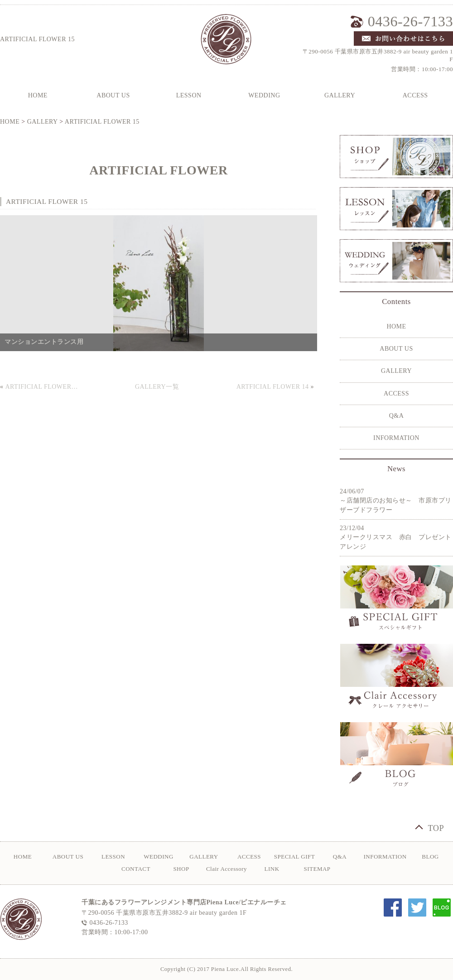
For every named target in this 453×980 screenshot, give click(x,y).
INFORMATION (396, 438)
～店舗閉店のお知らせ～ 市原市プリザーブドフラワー (396, 505)
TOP (436, 828)
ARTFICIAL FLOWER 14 (273, 387)
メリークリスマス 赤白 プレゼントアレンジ (396, 542)
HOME (10, 122)
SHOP (181, 869)
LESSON (189, 95)
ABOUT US (113, 95)
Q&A (397, 416)
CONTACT (136, 869)
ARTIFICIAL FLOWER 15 (102, 122)
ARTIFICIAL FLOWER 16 (42, 387)
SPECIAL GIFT (294, 857)
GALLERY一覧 (157, 387)
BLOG (430, 857)
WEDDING (264, 95)
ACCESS (396, 393)
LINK (272, 869)
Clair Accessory (226, 869)
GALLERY (340, 95)
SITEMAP (317, 869)
